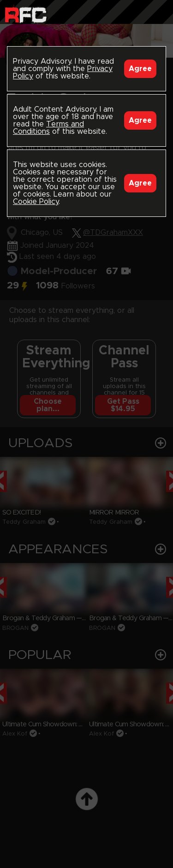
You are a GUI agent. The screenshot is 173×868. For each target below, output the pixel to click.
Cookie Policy (36, 202)
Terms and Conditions (48, 128)
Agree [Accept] (140, 69)
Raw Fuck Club (26, 14)
